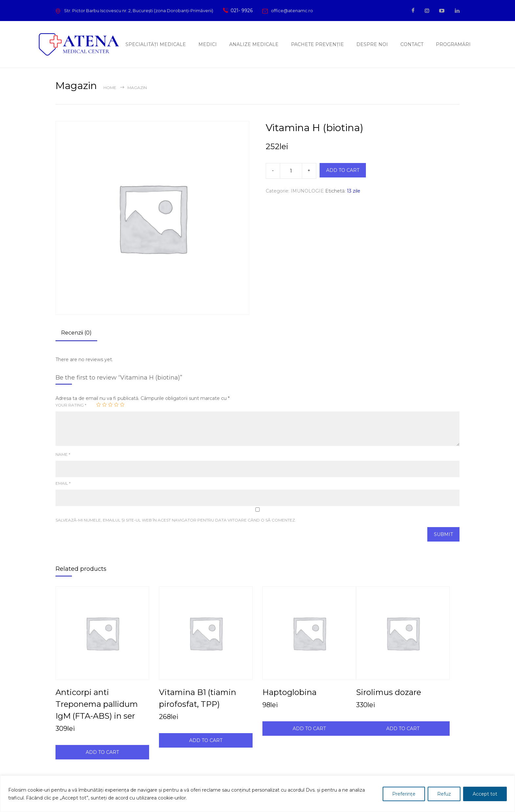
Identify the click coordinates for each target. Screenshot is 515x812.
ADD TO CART (343, 170)
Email (63, 483)
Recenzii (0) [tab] (76, 333)
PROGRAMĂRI (453, 44)
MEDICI (208, 44)
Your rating (71, 405)
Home (110, 88)
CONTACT (412, 44)
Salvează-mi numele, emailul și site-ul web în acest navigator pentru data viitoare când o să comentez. (176, 520)
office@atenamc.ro (292, 11)
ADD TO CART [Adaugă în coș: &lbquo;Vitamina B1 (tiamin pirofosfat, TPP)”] (206, 740)
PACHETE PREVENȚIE (317, 44)
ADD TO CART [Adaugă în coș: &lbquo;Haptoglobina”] (309, 729)
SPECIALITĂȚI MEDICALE (156, 44)
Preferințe (404, 794)
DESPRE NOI (372, 44)
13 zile (354, 191)
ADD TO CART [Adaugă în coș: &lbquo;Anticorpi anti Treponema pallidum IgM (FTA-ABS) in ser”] (102, 752)
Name (63, 454)
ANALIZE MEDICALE (254, 44)
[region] (257, 794)
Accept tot (485, 794)
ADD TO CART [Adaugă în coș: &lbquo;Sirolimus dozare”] (403, 729)
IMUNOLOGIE (307, 191)
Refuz (444, 794)
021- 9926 (240, 11)
